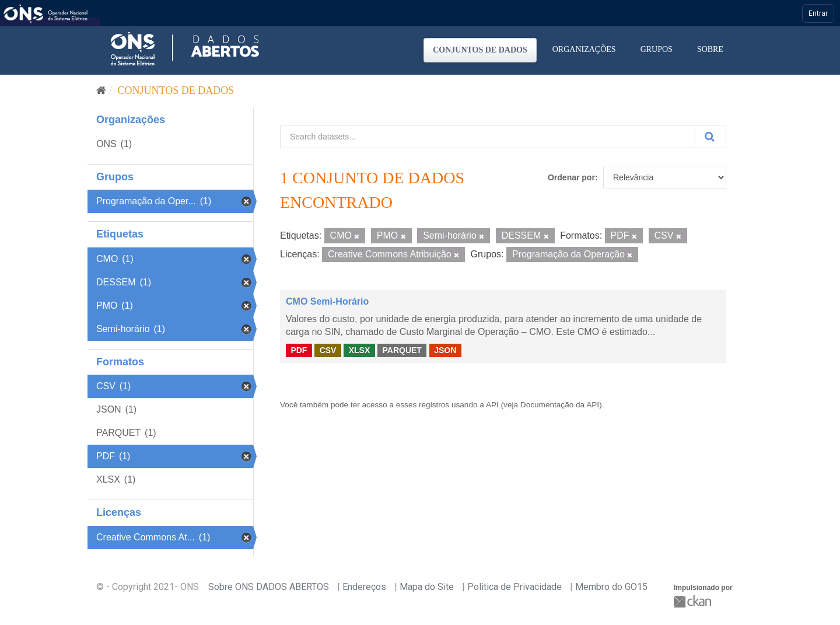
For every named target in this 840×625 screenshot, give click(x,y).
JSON (445, 350)
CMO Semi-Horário (327, 301)
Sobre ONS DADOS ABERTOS (269, 587)
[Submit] (710, 137)
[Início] (101, 90)
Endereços (364, 587)
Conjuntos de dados (480, 50)
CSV (328, 350)
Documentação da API (560, 405)
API (492, 405)
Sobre (710, 49)
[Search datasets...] (488, 137)
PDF (299, 350)
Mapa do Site (427, 587)
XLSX (360, 350)
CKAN (694, 601)
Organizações (584, 49)
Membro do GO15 (611, 587)
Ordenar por (571, 177)
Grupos (657, 49)
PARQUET (402, 350)
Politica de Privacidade (514, 587)
